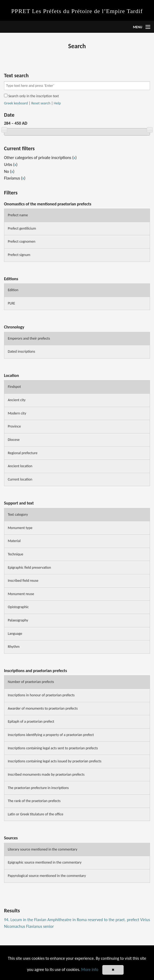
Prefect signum (19, 255)
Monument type (20, 528)
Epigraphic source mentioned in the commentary (45, 862)
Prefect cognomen (21, 241)
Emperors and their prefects (29, 338)
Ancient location (20, 466)
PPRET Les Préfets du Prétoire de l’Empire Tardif (77, 11)
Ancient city (17, 400)
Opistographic (18, 607)
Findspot (14, 387)
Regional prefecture (23, 453)
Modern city (17, 413)
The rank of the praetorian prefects (34, 801)
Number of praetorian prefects (31, 682)
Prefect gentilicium (22, 228)
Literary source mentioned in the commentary (42, 849)
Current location (20, 479)
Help (57, 103)
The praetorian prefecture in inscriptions (38, 788)
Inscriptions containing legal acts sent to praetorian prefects (53, 748)
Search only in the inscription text (31, 96)
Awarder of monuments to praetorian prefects (43, 708)
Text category (18, 515)
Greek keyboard (16, 103)
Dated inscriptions (21, 351)
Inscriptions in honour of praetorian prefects (41, 695)
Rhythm (14, 647)
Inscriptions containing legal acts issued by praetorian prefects (54, 761)
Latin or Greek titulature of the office (35, 814)
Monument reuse (21, 594)
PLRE (11, 303)
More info (90, 969)
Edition (13, 290)
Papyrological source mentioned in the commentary (47, 876)
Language (15, 634)
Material (14, 541)
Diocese (14, 440)
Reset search (41, 103)
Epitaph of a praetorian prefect (31, 721)
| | (32, 103)
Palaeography (18, 620)
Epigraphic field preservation (29, 568)
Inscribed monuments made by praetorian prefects (46, 774)
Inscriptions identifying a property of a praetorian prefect (51, 735)
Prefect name (18, 215)
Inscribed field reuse (23, 581)
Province (14, 426)
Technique (15, 554)
